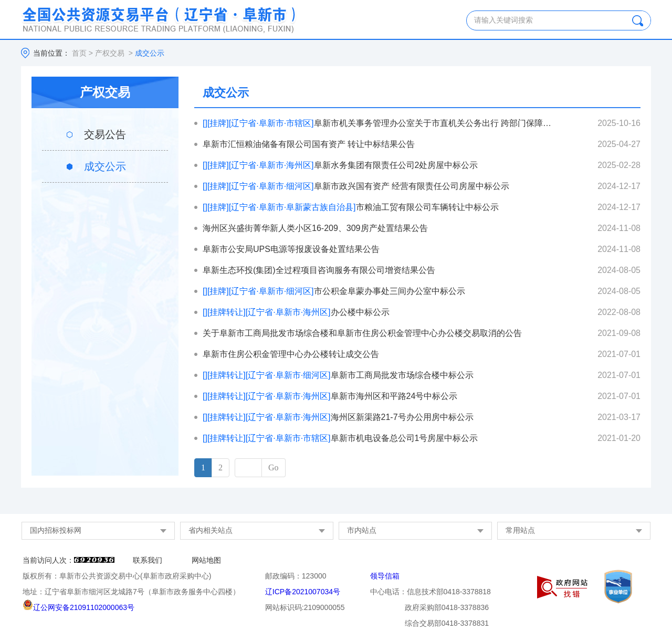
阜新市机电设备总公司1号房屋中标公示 (340, 438)
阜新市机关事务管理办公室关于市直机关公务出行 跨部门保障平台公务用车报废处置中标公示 (378, 123)
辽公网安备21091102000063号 (78, 607)
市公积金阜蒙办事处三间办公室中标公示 (334, 291)
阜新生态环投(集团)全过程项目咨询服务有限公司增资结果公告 (319, 270)
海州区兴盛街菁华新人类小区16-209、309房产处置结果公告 (315, 228)
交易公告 (105, 134)
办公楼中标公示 (296, 312)
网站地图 (206, 560)
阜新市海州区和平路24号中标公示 (330, 396)
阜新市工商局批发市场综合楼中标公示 (338, 375)
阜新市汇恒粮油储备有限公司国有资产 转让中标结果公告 (309, 144)
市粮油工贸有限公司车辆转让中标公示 (351, 207)
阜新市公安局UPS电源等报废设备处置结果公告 (291, 249)
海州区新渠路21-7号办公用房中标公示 (338, 417)
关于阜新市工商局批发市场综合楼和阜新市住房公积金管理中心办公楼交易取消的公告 (362, 333)
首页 (79, 53)
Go (274, 467)
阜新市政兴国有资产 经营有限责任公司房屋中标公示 (356, 186)
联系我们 (148, 560)
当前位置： (51, 53)
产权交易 (110, 53)
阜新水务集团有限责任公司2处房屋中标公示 (340, 165)
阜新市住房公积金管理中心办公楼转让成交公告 (291, 354)
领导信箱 (385, 576)
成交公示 (105, 166)
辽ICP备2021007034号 (303, 592)
